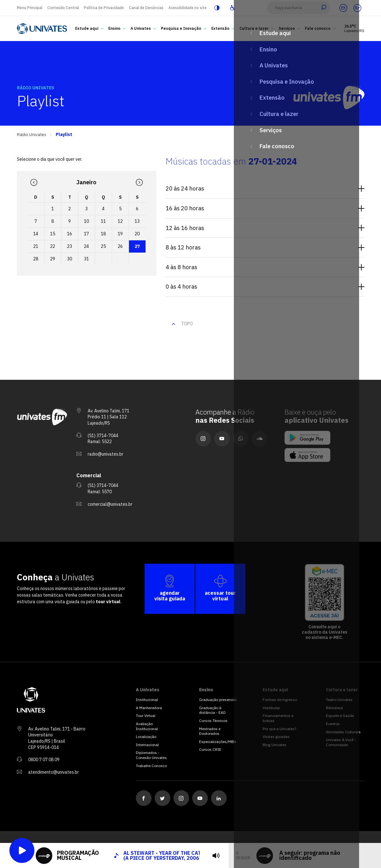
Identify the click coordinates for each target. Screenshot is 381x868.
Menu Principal (30, 8)
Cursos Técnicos (213, 721)
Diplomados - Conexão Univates (151, 755)
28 (36, 259)
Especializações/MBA (218, 742)
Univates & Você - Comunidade (341, 742)
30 (70, 259)
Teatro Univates (339, 700)
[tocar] (216, 855)
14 (36, 234)
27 (137, 246)
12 (120, 221)
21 (36, 246)
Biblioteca (334, 708)
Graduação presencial (218, 700)
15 (53, 234)
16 (70, 234)
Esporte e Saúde (340, 716)
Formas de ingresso (280, 700)
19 (120, 234)
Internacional (147, 745)
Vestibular (271, 708)
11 (103, 221)
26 (120, 246)
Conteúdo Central (63, 8)
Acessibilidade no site (188, 8)
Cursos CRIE (210, 749)
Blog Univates (275, 745)
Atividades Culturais (343, 732)
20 (137, 234)
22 (53, 246)
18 (103, 234)
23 (70, 246)
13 (137, 221)
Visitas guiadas (276, 737)
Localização (146, 737)
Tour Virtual (146, 716)
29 (53, 259)
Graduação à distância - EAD (212, 710)
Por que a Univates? (279, 729)
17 (86, 234)
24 (86, 246)
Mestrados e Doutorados (210, 731)
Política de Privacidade (104, 8)
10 (86, 221)
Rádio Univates (32, 135)
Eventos (333, 724)
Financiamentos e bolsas (278, 718)
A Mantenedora (149, 708)
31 (86, 259)
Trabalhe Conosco (151, 766)
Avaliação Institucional (147, 726)
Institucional (147, 700)
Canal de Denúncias (146, 8)
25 (103, 246)
